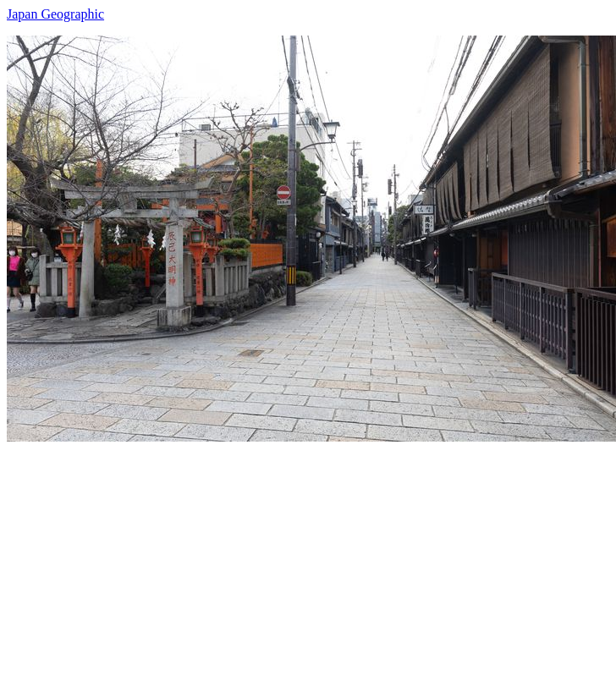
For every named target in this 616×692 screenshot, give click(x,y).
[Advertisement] (221, 560)
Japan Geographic (55, 14)
